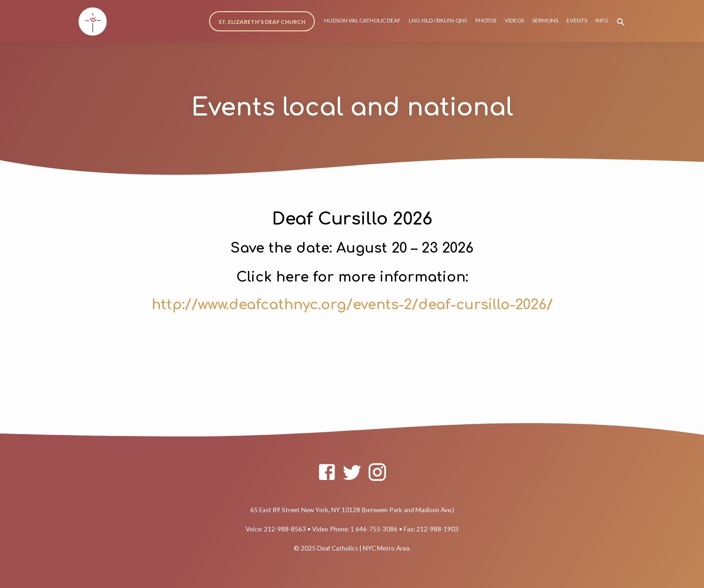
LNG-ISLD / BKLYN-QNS (438, 20)
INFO (602, 20)
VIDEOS (514, 20)
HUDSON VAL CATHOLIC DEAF (362, 20)
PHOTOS (486, 20)
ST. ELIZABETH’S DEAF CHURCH (262, 22)
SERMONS (545, 20)
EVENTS (577, 20)
